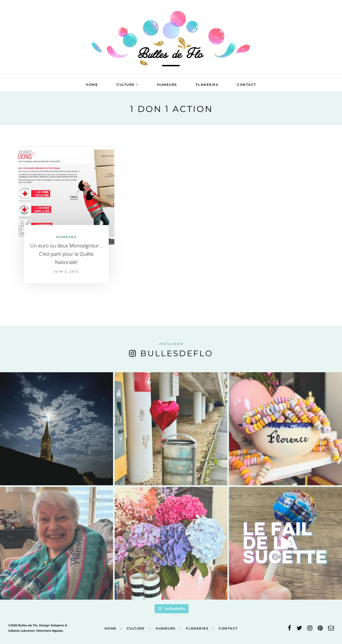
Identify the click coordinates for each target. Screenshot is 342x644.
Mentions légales (50, 631)
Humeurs (167, 85)
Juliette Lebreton (21, 631)
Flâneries (207, 85)
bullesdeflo (177, 353)
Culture (126, 85)
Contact (247, 85)
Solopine (57, 625)
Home (92, 85)
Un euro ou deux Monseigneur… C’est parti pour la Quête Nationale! (66, 254)
